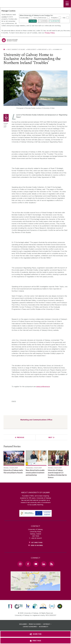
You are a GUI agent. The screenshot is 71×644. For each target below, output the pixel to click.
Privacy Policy (50, 33)
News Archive (42, 49)
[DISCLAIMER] (24, 624)
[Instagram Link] (20, 564)
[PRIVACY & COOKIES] (36, 624)
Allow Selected (55, 21)
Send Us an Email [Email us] (37, 545)
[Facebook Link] (28, 564)
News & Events (32, 49)
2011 (50, 49)
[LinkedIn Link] (44, 564)
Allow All (33, 21)
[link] (10, 606)
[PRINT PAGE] (35, 641)
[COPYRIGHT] (47, 624)
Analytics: (54, 18)
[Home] (4, 49)
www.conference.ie (43, 387)
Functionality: (24, 18)
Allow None (44, 21)
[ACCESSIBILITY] (44, 627)
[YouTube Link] (36, 564)
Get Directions (37, 543)
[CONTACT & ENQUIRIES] (31, 627)
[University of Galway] (10, 41)
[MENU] (67, 4)
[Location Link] (35, 589)
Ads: (64, 18)
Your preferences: (40, 18)
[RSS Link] (51, 564)
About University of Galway (16, 49)
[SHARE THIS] (35, 634)
